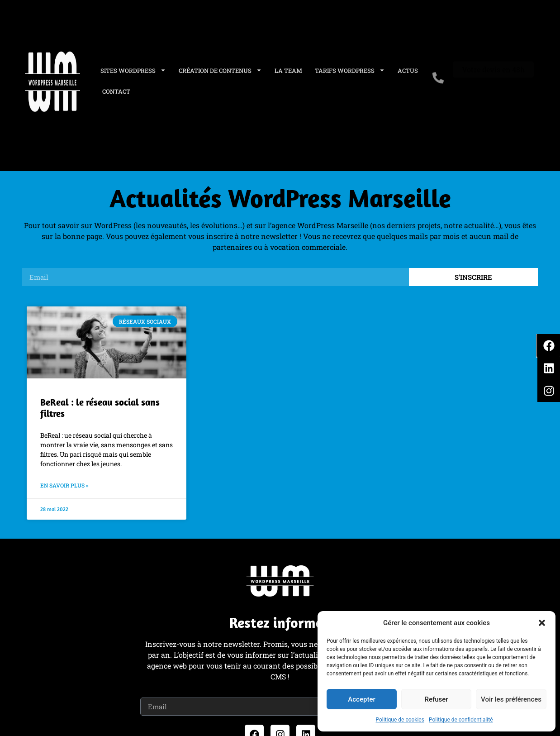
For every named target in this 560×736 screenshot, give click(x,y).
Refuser (436, 699)
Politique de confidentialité (461, 720)
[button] (542, 623)
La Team (288, 65)
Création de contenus (220, 65)
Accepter (361, 699)
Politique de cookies (400, 720)
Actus (408, 65)
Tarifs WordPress (350, 65)
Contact (116, 86)
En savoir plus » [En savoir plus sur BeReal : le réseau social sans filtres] (64, 485)
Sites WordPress (133, 65)
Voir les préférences (511, 699)
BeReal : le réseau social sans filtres (100, 408)
